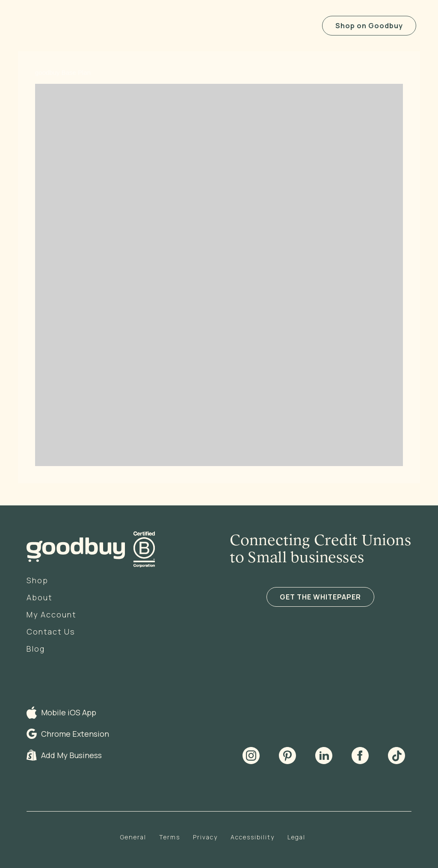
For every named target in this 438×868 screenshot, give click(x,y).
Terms (170, 837)
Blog (36, 649)
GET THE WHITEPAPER (320, 597)
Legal (296, 837)
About (39, 597)
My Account (51, 614)
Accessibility (253, 837)
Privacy (205, 837)
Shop (37, 580)
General (133, 837)
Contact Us (51, 632)
